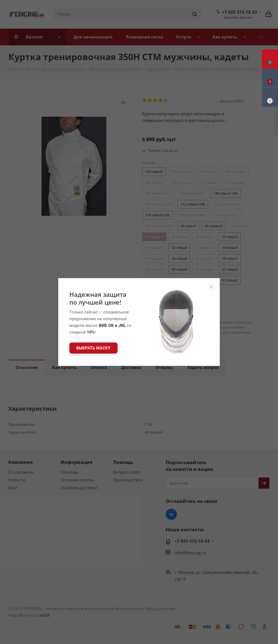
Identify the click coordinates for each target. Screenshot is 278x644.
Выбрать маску (93, 348)
